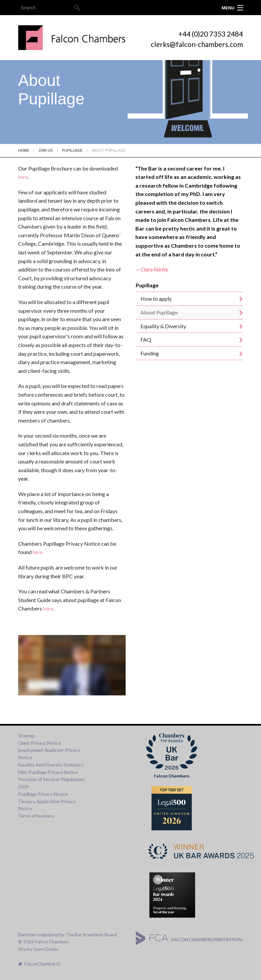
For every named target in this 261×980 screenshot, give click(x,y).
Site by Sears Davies (38, 949)
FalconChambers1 (39, 964)
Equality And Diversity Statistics (51, 765)
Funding (150, 353)
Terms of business (36, 816)
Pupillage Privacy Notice (43, 794)
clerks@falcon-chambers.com (197, 44)
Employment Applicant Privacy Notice (49, 754)
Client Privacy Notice (39, 743)
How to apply (156, 299)
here (23, 177)
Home (24, 150)
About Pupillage (109, 150)
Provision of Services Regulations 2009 (51, 783)
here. (38, 552)
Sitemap (27, 736)
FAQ (146, 339)
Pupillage (72, 150)
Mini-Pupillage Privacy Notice (48, 772)
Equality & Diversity (163, 326)
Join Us (46, 150)
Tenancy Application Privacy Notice (47, 805)
